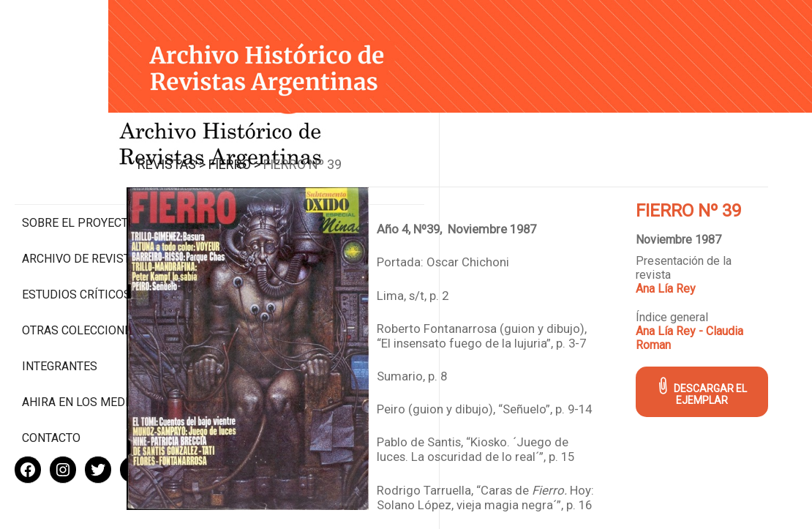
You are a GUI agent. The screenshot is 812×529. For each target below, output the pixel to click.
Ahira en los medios (83, 354)
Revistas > (246, 153)
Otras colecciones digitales (80, 276)
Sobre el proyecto (79, 161)
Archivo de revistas (83, 197)
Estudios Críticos (76, 233)
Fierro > (309, 153)
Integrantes (60, 319)
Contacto (51, 390)
